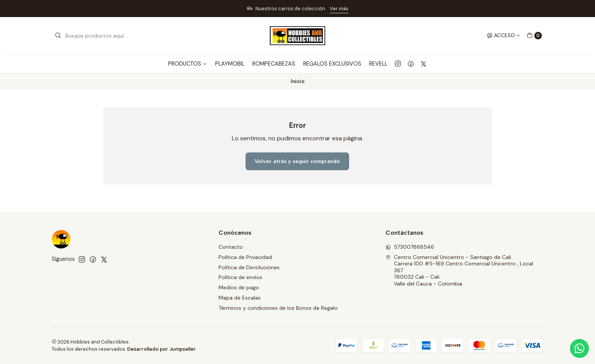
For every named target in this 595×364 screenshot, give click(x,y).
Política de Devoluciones (249, 267)
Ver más (339, 9)
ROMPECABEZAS (274, 64)
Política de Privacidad (245, 257)
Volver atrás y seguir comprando (297, 161)
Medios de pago (239, 287)
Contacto (231, 247)
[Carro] (534, 36)
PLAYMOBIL (230, 64)
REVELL (378, 64)
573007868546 (410, 247)
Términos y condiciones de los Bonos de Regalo (278, 308)
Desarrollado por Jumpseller (161, 349)
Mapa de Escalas (240, 298)
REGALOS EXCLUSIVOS (332, 64)
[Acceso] (504, 36)
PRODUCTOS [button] (188, 64)
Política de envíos (240, 277)
